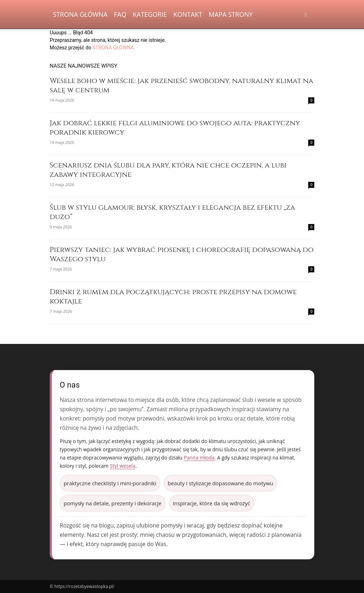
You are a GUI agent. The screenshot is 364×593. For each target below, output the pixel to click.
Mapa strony (231, 14)
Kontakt (188, 14)
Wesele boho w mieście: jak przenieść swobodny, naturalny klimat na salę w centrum (181, 85)
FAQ (120, 14)
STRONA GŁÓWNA (113, 48)
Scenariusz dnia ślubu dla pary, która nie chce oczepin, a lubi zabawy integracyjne (168, 170)
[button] (306, 14)
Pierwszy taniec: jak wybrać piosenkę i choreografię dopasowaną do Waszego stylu (182, 254)
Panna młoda (199, 458)
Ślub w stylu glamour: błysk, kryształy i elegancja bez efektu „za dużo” (172, 212)
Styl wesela (122, 466)
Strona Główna (80, 14)
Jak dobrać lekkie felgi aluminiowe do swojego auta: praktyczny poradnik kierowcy (175, 128)
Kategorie (150, 14)
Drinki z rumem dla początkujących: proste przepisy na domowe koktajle (173, 296)
